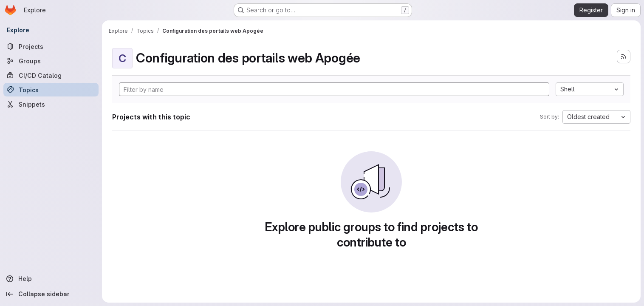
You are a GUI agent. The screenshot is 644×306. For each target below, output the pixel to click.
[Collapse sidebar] (51, 294)
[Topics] (51, 90)
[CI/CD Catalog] (51, 75)
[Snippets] (51, 104)
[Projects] (51, 46)
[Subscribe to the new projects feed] (624, 57)
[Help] (51, 279)
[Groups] (51, 61)
